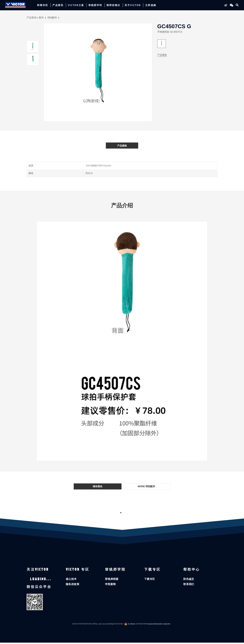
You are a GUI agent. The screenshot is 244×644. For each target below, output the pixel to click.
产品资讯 (31, 18)
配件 (41, 18)
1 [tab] (121, 513)
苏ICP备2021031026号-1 (116, 625)
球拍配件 (52, 18)
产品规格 (162, 55)
